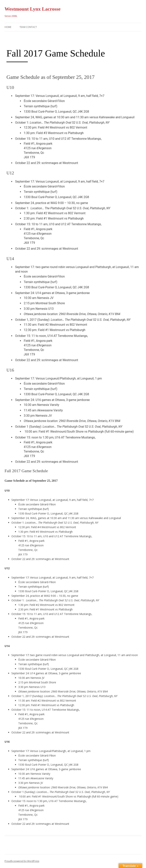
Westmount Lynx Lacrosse (33, 9)
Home (8, 27)
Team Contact (28, 27)
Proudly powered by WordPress (22, 861)
